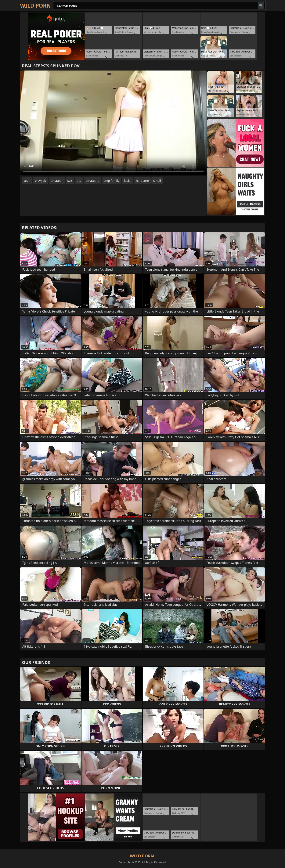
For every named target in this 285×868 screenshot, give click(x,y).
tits (79, 181)
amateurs (92, 181)
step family (112, 181)
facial (128, 181)
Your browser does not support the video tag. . (113, 123)
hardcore (142, 181)
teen (27, 181)
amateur (57, 181)
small (157, 181)
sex (70, 181)
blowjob (41, 181)
